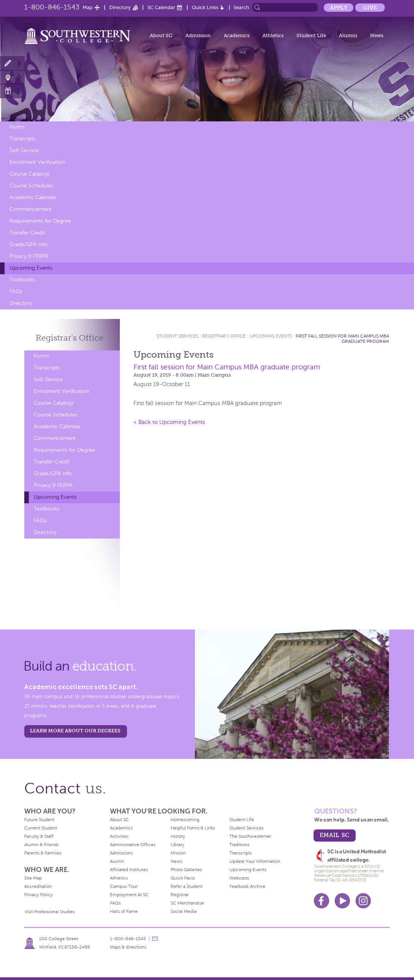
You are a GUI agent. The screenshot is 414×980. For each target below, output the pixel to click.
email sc (334, 835)
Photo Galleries (186, 870)
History (178, 836)
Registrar (180, 895)
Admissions (121, 853)
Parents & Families (43, 853)
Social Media (183, 911)
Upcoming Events (31, 268)
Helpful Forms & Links (193, 828)
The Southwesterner (250, 836)
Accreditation (38, 886)
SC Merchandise (187, 903)
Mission (178, 853)
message (155, 939)
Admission (198, 35)
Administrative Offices (133, 845)
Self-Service (24, 150)
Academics (237, 35)
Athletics (273, 35)
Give (370, 8)
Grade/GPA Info (29, 244)
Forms (17, 127)
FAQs (16, 291)
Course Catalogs (29, 174)
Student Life (311, 35)
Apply (339, 8)
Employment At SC (129, 895)
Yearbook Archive (247, 886)
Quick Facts (183, 878)
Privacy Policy (38, 895)
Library (177, 845)
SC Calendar (161, 7)
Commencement (31, 209)
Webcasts (239, 878)
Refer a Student (187, 886)
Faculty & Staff (39, 836)
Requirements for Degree (40, 221)
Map (88, 7)
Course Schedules (31, 186)
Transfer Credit (27, 233)
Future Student (39, 820)
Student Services (177, 336)
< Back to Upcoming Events (169, 422)
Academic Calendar (33, 197)
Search (241, 7)
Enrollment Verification (37, 162)
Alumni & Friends (42, 845)
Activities (119, 836)
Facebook (321, 901)
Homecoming (185, 820)
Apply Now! (12, 64)
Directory (120, 7)
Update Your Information (255, 861)
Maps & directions (128, 947)
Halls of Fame (124, 911)
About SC (161, 35)
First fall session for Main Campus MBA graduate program (342, 339)
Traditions (239, 845)
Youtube (342, 901)
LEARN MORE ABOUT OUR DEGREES (75, 731)
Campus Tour (124, 886)
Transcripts (23, 139)
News (377, 35)
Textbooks (22, 280)
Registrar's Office (224, 336)
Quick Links (205, 7)
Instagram (363, 901)
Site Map (33, 878)
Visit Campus (12, 77)
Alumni (348, 35)
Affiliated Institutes (129, 870)
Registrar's (70, 338)
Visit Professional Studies (50, 912)
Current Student (41, 828)
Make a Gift (12, 91)
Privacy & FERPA (29, 256)
